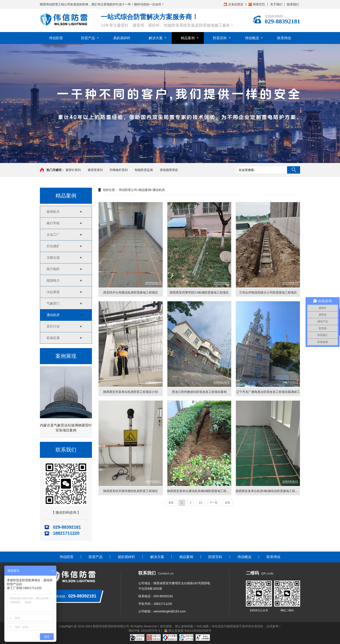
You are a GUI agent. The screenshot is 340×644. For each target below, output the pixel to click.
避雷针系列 (73, 170)
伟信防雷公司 (128, 190)
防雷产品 (88, 38)
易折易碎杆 (122, 38)
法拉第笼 (53, 292)
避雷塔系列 (95, 170)
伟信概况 (252, 38)
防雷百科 (220, 38)
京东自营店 (234, 4)
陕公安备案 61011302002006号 (190, 631)
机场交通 (53, 338)
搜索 (294, 170)
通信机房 (53, 315)
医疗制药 (53, 269)
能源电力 (53, 280)
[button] (163, 159)
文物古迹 (53, 257)
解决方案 (156, 38)
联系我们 (293, 4)
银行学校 (53, 223)
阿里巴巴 (257, 4)
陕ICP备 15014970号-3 (144, 631)
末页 (227, 503)
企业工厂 (53, 235)
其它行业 (53, 326)
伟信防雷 (56, 38)
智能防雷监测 (144, 170)
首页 (171, 503)
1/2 (200, 503)
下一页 (214, 503)
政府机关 (53, 212)
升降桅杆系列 (119, 170)
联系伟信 (284, 38)
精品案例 (188, 38)
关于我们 (276, 4)
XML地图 (202, 626)
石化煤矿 (53, 246)
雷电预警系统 (169, 170)
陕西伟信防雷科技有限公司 (111, 626)
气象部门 (53, 303)
